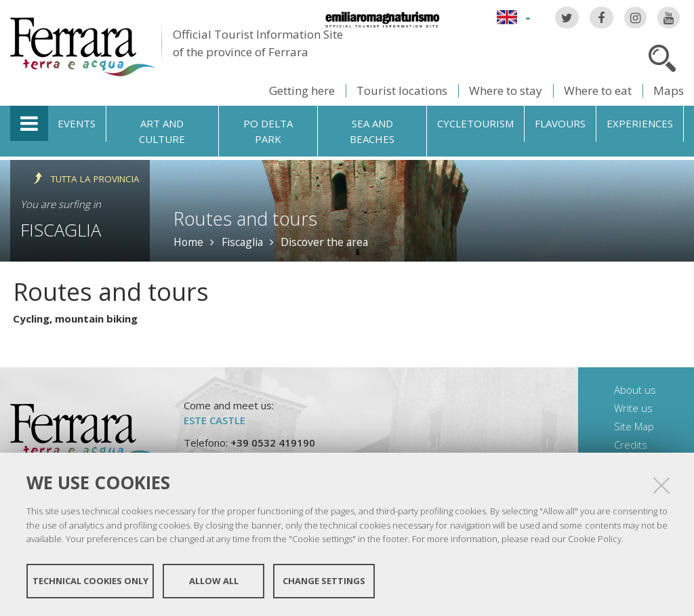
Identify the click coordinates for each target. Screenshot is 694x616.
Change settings (324, 581)
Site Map (634, 426)
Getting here (302, 90)
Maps (669, 90)
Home (188, 242)
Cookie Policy (595, 539)
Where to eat (598, 90)
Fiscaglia (61, 230)
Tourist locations (402, 90)
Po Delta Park (268, 131)
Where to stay (506, 90)
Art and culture (162, 131)
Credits (631, 445)
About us (635, 390)
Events (77, 123)
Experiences (640, 123)
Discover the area (324, 242)
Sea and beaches (372, 131)
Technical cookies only (90, 581)
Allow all (214, 581)
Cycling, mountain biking (75, 319)
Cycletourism (475, 123)
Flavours (560, 123)
